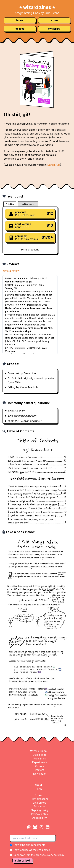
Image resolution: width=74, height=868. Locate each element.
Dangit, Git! (54, 165)
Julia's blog (40, 755)
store (54, 20)
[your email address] (33, 838)
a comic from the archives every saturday (39, 855)
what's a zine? (16, 411)
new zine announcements (30, 845)
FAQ (40, 789)
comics (20, 29)
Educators (40, 806)
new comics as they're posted (32, 850)
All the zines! (28, 204)
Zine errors (40, 803)
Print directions (30, 250)
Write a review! (11, 271)
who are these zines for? (22, 416)
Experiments (40, 762)
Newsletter (40, 774)
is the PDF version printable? (25, 421)
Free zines (40, 759)
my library (54, 29)
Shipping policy (40, 810)
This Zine (10, 204)
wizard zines (37, 7)
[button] (37, 850)
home (20, 20)
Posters (40, 770)
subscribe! (22, 861)
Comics (40, 766)
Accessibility (40, 818)
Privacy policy (40, 814)
